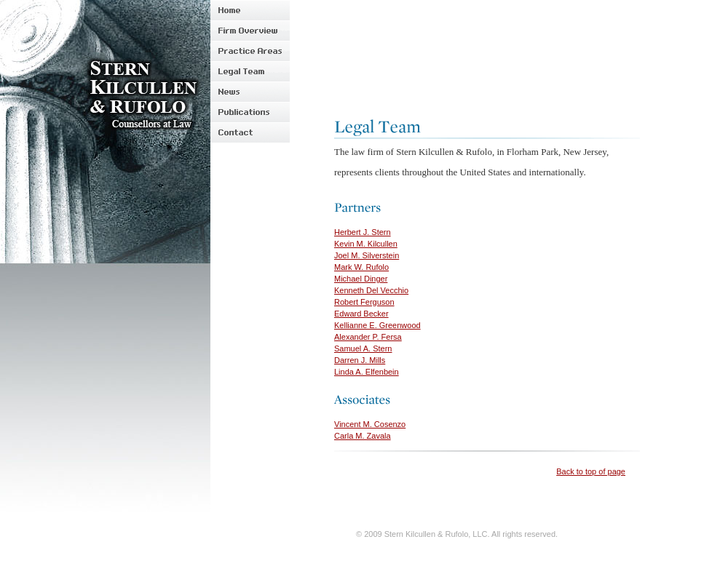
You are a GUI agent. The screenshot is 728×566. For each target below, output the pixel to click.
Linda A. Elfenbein (367, 372)
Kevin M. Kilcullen (366, 244)
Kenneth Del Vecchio (371, 290)
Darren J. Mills (360, 360)
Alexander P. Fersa (368, 337)
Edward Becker (361, 314)
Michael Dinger (361, 279)
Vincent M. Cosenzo (370, 424)
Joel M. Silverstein (367, 255)
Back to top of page (591, 471)
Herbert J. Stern (363, 232)
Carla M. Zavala (363, 436)
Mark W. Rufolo (361, 267)
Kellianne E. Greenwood (377, 325)
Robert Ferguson (364, 302)
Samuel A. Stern (363, 348)
